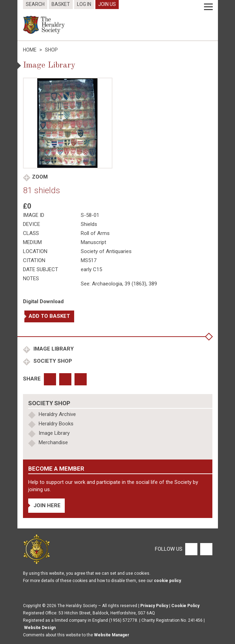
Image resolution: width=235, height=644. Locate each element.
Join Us (107, 4)
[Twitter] (205, 549)
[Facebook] (191, 549)
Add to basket (49, 316)
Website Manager (112, 635)
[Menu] (208, 7)
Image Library (53, 349)
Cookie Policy (185, 606)
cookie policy (167, 581)
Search (35, 4)
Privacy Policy (154, 606)
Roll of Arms (95, 233)
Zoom (40, 177)
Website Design (40, 628)
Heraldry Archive (57, 414)
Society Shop (52, 361)
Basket (61, 4)
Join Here (47, 505)
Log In (84, 4)
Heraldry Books (56, 424)
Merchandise (53, 442)
